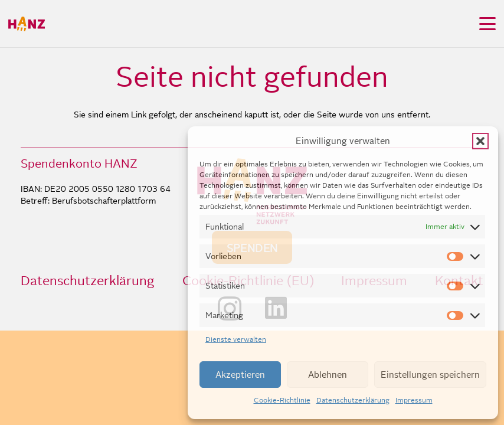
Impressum (414, 400)
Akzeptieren (240, 375)
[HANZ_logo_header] (27, 24)
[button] (480, 141)
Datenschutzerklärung (353, 400)
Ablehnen (328, 375)
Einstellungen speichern (430, 375)
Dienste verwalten (236, 339)
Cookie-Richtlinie (282, 400)
